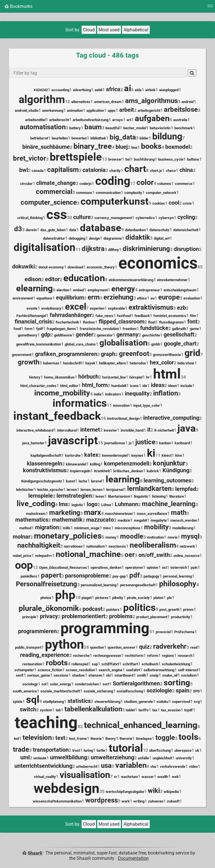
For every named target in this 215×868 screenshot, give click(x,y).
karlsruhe (73, 455)
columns (164, 184)
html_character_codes (38, 386)
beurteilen (60, 138)
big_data (123, 137)
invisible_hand (132, 430)
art (129, 120)
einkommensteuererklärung (131, 280)
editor (52, 279)
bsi (128, 159)
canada (38, 171)
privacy (49, 616)
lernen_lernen (92, 490)
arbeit (127, 110)
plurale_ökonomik (49, 608)
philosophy (178, 584)
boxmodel (178, 147)
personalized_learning (99, 585)
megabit (140, 520)
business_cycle (171, 159)
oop (24, 565)
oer (130, 555)
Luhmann (126, 504)
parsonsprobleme (87, 576)
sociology (30, 684)
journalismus (115, 443)
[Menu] (210, 8)
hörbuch (88, 377)
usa (106, 766)
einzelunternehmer (172, 280)
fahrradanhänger (71, 315)
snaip (154, 675)
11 (78, 249)
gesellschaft (179, 335)
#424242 (41, 90)
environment (23, 298)
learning (123, 479)
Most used (109, 30)
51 (152, 632)
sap (95, 664)
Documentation (133, 858)
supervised (181, 702)
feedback (142, 316)
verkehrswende (173, 767)
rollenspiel (80, 664)
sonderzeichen (87, 684)
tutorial (126, 748)
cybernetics (145, 218)
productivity (181, 617)
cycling (186, 217)
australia (180, 120)
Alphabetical (136, 30)
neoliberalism (153, 545)
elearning (34, 288)
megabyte (159, 520)
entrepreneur (149, 290)
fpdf (40, 329)
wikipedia (171, 792)
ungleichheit (162, 758)
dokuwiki (23, 267)
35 (102, 791)
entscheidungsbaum (180, 290)
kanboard (182, 443)
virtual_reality (45, 777)
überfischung (160, 750)
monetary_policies (68, 536)
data (73, 230)
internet (90, 430)
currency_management (113, 218)
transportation (51, 750)
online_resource (186, 556)
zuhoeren (156, 801)
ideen (172, 386)
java (187, 428)
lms (63, 504)
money (111, 537)
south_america (25, 691)
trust (76, 750)
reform (153, 656)
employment (98, 290)
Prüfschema (184, 632)
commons (84, 193)
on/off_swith (154, 555)
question (97, 647)
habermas (51, 363)
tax (155, 710)
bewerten (79, 138)
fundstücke (154, 328)
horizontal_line (114, 377)
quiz (144, 647)
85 (200, 267)
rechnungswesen (107, 656)
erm (94, 297)
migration (47, 527)
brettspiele (76, 157)
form (29, 329)
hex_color (162, 363)
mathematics (32, 520)
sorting (177, 683)
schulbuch (150, 664)
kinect (167, 455)
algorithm (42, 99)
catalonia (94, 170)
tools (188, 737)
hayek (90, 363)
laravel (96, 481)
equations (44, 298)
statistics (79, 701)
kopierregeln (80, 471)
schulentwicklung (176, 664)
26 (86, 647)
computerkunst (115, 201)
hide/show (186, 363)
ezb (181, 308)
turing (88, 750)
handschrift (72, 363)
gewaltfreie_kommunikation (39, 344)
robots (57, 663)
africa (113, 89)
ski (108, 675)
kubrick (153, 471)
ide (145, 386)
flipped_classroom (121, 322)
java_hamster (33, 443)
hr (148, 377)
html (167, 374)
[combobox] (98, 73)
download (75, 267)
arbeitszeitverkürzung (91, 120)
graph (108, 354)
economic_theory (101, 267)
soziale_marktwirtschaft (60, 691)
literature (177, 496)
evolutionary (51, 308)
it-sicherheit (164, 430)
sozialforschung (130, 691)
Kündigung (176, 470)
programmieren (37, 631)
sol (44, 684)
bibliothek (98, 138)
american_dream (108, 102)
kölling (95, 464)
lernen (72, 490)
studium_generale (138, 702)
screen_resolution (80, 670)
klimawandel (76, 464)
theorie (96, 739)
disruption (186, 249)
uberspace (183, 750)
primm (188, 610)
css (57, 215)
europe (169, 297)
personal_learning (177, 576)
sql (33, 699)
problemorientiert (83, 616)
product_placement (152, 617)
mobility (156, 527)
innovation (121, 405)
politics (139, 607)
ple (169, 598)
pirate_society (138, 598)
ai (128, 88)
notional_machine (88, 554)
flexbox (89, 322)
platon (158, 598)
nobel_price (22, 556)
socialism (189, 675)
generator (105, 335)
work (126, 801)
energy (123, 289)
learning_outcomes (167, 481)
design (94, 238)
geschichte (151, 335)
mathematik (67, 520)
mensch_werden (184, 520)
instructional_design (123, 418)
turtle (101, 750)
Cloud (89, 30)
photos (46, 598)
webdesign (67, 788)
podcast (93, 609)
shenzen (95, 675)
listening (159, 496)
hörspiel (136, 377)
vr (116, 777)
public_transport (28, 647)
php (65, 595)
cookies (159, 203)
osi (164, 568)
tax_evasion (171, 710)
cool (174, 203)
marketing (65, 513)
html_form (95, 385)
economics (158, 263)
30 (70, 217)
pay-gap (119, 576)
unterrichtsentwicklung (43, 766)
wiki (154, 791)
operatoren (134, 568)
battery (75, 128)
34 (183, 377)
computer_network (161, 193)
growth (29, 362)
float (152, 322)
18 (78, 597)
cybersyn (166, 218)
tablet (130, 710)
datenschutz (159, 230)
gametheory (28, 335)
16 (103, 418)
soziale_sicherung (98, 691)
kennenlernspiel (115, 455)
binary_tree (93, 146)
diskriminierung (146, 249)
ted (16, 739)
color (145, 182)
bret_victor (30, 158)
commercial (54, 192)
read (194, 647)
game (194, 329)
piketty (118, 598)
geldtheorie (63, 335)
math (179, 513)
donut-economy (51, 267)
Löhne (106, 505)
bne (134, 147)
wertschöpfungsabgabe (125, 792)
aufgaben (152, 118)
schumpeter (24, 670)
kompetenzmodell (127, 464)
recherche (81, 656)
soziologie (159, 691)
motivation (155, 537)
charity (115, 171)
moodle (132, 536)
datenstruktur (54, 238)
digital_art (162, 238)
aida (138, 90)
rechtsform (134, 656)
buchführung (144, 159)
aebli (98, 90)
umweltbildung (69, 757)
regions (168, 656)
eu (153, 298)
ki (151, 453)
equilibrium (70, 298)
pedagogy (151, 576)
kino (179, 455)
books (151, 146)
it (149, 430)
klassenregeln (44, 464)
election (63, 290)
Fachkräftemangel (31, 316)
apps (112, 111)
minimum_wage (87, 528)
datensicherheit (186, 230)
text (60, 738)
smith (142, 675)
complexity (133, 193)
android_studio (27, 111)
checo (171, 171)
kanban (165, 443)
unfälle (143, 758)
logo (92, 504)
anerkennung (53, 111)
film (193, 316)
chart (135, 169)
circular (26, 184)
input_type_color (147, 405)
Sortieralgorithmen (136, 684)
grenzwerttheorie (167, 355)
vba (153, 767)
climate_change (56, 183)
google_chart (180, 344)
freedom (130, 329)
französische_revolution (99, 329)
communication (108, 193)
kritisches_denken (128, 471)
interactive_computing (171, 418)
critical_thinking (30, 218)
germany (127, 335)
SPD (196, 691)
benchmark (183, 128)
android (187, 102)
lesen (100, 496)
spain (183, 691)
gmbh (156, 344)
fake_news (104, 316)
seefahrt (133, 670)
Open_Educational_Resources (63, 568)
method (25, 528)
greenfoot (134, 354)
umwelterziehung (112, 757)
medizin (124, 520)
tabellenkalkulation (93, 709)
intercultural (67, 430)
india (98, 394)
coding (113, 181)
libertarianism (119, 496)
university (184, 758)
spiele (18, 702)
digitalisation (44, 247)
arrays (118, 120)
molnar (21, 537)
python (64, 644)
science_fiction (50, 670)
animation (75, 111)
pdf (135, 575)
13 (105, 159)
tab (58, 710)
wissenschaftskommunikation (57, 801)
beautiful (112, 128)
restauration (32, 664)
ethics (142, 298)
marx (93, 512)
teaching (46, 722)
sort (106, 684)
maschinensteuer (119, 514)
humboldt (119, 386)
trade (21, 749)
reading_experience (45, 655)
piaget (87, 598)
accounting (60, 90)
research (185, 656)
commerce (184, 184)
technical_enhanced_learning (141, 725)
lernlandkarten (149, 489)
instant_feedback (57, 416)
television (37, 738)
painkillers (29, 576)
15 (101, 443)
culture (82, 217)
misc (107, 528)
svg (197, 702)
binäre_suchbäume (46, 147)
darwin (31, 230)
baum (93, 127)
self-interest (188, 670)
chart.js (156, 171)
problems (121, 616)
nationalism (95, 546)
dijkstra (93, 249)
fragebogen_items (61, 329)
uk (197, 750)
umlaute (40, 758)
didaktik (138, 237)
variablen (131, 765)
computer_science (49, 202)
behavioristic (160, 128)
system (46, 710)
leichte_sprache (50, 490)
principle (29, 617)
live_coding (36, 503)
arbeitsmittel (35, 120)
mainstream (36, 514)
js (130, 443)
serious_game (39, 675)
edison (33, 279)
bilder (144, 138)
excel (76, 307)
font (192, 322)
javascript (73, 440)
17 (133, 183)
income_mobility (62, 393)
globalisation (123, 343)
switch (28, 710)
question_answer (121, 647)
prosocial (163, 632)
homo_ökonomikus (59, 377)
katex (91, 455)
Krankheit (102, 471)
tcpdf (188, 710)
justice (145, 442)
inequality (137, 394)
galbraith (179, 329)
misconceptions (128, 528)
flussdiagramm (171, 322)
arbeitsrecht (59, 120)
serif (20, 675)
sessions (61, 675)
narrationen (73, 546)
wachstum (129, 777)
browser (115, 159)
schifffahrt (110, 664)
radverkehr (170, 646)
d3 (18, 229)
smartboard (124, 675)
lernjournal (115, 490)
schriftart (130, 664)
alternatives (81, 102)
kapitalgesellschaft (46, 455)
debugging (77, 238)
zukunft (173, 801)
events (32, 308)
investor (110, 430)
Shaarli (35, 853)
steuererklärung (107, 702)
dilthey (114, 250)
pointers (113, 610)
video (193, 767)
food (17, 329)
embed (78, 290)
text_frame (78, 739)
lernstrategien (74, 496)
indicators (113, 394)
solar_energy (61, 684)
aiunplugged (169, 90)
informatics (80, 403)
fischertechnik (67, 322)
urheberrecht (87, 767)
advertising (82, 90)
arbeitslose (181, 110)
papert (51, 575)
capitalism (63, 170)
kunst (70, 481)
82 (80, 726)
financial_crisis (33, 322)
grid (192, 353)
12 (68, 101)
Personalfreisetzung (46, 584)
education (84, 278)
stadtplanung (53, 702)
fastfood (124, 316)
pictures (102, 598)
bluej (122, 147)
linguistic (141, 496)
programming (105, 628)
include (186, 386)
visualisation (85, 775)
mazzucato (100, 520)
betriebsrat (39, 138)
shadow (78, 675)
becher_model (135, 128)
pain (194, 568)
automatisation (43, 127)
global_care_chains (80, 344)
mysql (190, 536)
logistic (77, 505)
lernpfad (186, 489)
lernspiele (41, 496)
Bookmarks (19, 6)
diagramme (113, 238)
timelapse (144, 739)
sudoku (162, 702)
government (22, 355)
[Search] (192, 73)
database (101, 228)
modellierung (183, 528)
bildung (167, 136)
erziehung (118, 297)
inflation (166, 393)
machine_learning (169, 504)
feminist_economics (170, 316)
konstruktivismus (45, 470)
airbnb (150, 90)
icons (134, 386)
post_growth (169, 610)
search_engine (110, 670)
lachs (83, 481)
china (186, 170)
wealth (163, 777)
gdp (46, 335)
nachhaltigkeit (39, 545)
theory (111, 739)
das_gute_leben (53, 230)
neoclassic (117, 546)
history (35, 377)
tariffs (144, 710)
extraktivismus (151, 307)
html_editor (69, 386)
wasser (148, 777)
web (175, 777)
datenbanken (135, 230)
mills (67, 528)
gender (84, 335)
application (95, 111)
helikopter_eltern (112, 363)
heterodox (138, 363)
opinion (152, 568)
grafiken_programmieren (66, 354)
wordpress (102, 800)
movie (172, 537)
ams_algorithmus (151, 101)
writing (139, 801)
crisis (187, 203)
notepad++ (44, 556)
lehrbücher (25, 490)
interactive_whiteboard (35, 430)
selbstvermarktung (159, 670)
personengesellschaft (138, 585)
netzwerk (187, 546)
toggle (165, 738)
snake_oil (170, 675)
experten (97, 308)
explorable (116, 308)
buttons (193, 159)
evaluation (192, 298)
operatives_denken (106, 568)
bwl (24, 170)
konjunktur (169, 463)
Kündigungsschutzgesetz (42, 481)
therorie (126, 739)
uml (25, 757)
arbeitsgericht (149, 111)
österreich (179, 568)
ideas (158, 385)
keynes (137, 455)
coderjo (85, 184)
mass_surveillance (152, 514)
